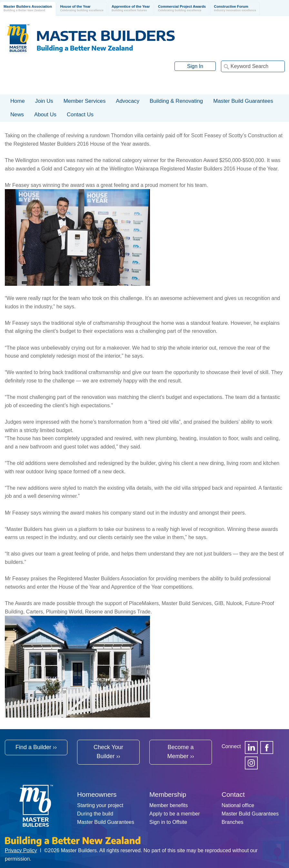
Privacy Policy (21, 850)
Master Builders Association (28, 9)
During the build (95, 814)
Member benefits (169, 805)
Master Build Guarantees (106, 822)
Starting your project (100, 805)
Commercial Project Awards (182, 9)
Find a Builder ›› (36, 747)
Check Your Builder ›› (108, 752)
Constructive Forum (235, 9)
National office (238, 805)
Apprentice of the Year (131, 9)
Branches (233, 822)
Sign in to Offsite (168, 822)
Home (18, 101)
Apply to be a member (175, 814)
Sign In (195, 66)
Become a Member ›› (180, 752)
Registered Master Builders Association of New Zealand (92, 38)
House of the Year (82, 9)
